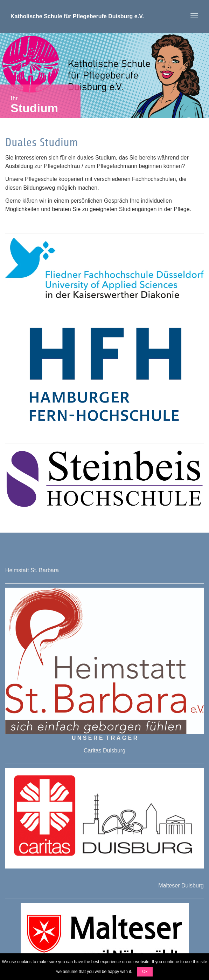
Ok (145, 972)
